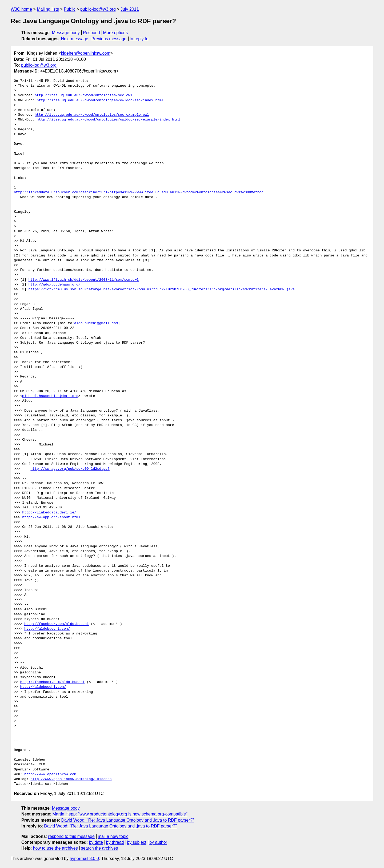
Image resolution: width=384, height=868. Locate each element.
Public (70, 9)
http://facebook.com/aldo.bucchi (57, 624)
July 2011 (130, 9)
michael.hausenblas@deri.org (50, 396)
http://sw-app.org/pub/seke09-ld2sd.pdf (70, 469)
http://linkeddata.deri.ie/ (49, 513)
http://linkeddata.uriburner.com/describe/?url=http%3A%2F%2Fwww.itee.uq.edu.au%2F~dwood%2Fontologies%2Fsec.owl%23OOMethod (139, 192)
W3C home (21, 9)
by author (158, 842)
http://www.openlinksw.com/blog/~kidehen (71, 779)
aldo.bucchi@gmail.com (96, 323)
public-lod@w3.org (98, 9)
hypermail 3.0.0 (84, 859)
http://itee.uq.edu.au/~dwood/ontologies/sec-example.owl (92, 115)
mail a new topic (113, 836)
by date (96, 842)
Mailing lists (48, 9)
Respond (91, 33)
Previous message (109, 39)
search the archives (100, 848)
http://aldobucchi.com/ (47, 629)
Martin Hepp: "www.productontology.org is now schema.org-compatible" (120, 814)
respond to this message (71, 836)
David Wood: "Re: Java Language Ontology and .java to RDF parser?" (127, 820)
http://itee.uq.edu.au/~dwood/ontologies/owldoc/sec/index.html (100, 101)
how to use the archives (55, 848)
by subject (137, 842)
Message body (66, 33)
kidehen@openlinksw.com (86, 53)
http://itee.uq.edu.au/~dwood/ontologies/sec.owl (84, 95)
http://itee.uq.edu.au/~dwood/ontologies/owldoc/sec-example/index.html (109, 120)
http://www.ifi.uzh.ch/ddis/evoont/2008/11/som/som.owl (84, 280)
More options (116, 33)
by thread (115, 842)
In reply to (139, 39)
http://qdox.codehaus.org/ (55, 285)
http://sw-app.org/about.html (51, 517)
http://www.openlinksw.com (50, 774)
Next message (75, 39)
